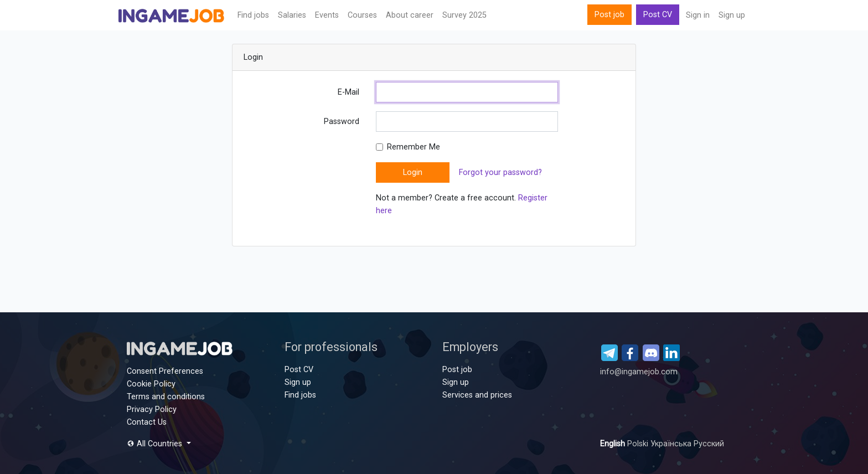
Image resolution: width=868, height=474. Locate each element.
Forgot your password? (500, 172)
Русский (709, 444)
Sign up (732, 15)
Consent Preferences (165, 371)
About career (410, 15)
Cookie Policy (151, 384)
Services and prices (477, 395)
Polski (639, 444)
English (614, 444)
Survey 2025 (464, 15)
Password (342, 122)
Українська (672, 444)
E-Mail (348, 92)
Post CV (658, 15)
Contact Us (147, 422)
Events (327, 15)
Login (413, 172)
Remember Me (414, 147)
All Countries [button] (156, 444)
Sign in (698, 15)
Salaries (292, 15)
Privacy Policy (152, 409)
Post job (609, 15)
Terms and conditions (166, 397)
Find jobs (253, 15)
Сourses (362, 15)
